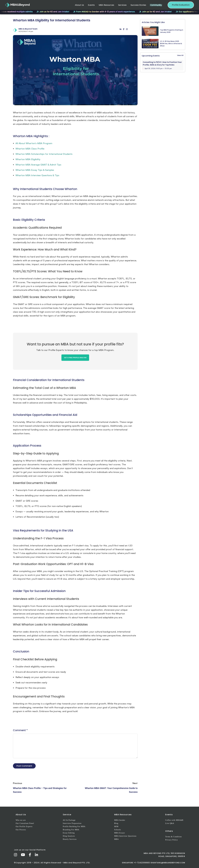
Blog (116, 823)
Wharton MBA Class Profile (30, 149)
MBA (117, 839)
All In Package (69, 820)
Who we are (21, 820)
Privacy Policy (172, 840)
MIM (116, 827)
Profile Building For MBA (74, 827)
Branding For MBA (71, 830)
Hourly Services (70, 839)
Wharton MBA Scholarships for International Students (44, 154)
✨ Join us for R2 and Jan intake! (57, 12)
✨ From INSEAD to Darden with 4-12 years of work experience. (108, 12)
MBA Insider (120, 820)
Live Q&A (170, 823)
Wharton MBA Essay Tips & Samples (35, 170)
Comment (20, 730)
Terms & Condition (173, 837)
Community (156, 5)
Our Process (21, 830)
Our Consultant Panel (25, 823)
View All (180, 55)
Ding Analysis (69, 836)
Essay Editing (69, 833)
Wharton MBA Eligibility (28, 159)
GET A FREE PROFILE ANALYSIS (75, 358)
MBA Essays (120, 833)
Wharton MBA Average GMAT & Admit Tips (38, 165)
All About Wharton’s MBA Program (34, 143)
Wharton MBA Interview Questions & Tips (37, 175)
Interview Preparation (72, 823)
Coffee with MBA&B (174, 820)
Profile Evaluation (181, 5)
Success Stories (138, 5)
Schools (118, 830)
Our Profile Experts (24, 827)
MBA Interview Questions (125, 836)
